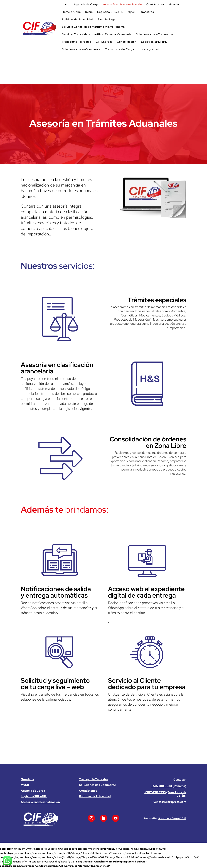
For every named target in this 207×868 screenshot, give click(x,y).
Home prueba (71, 12)
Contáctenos (156, 5)
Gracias (174, 5)
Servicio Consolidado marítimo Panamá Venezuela (97, 34)
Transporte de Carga (120, 49)
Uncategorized (149, 49)
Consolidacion (127, 42)
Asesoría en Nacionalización (123, 5)
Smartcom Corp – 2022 (172, 818)
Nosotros (147, 12)
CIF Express (104, 42)
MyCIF (132, 12)
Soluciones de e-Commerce (81, 49)
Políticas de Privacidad (77, 20)
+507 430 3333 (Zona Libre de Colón (165, 794)
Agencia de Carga (86, 5)
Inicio (66, 5)
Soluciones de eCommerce (155, 34)
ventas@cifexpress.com (170, 802)
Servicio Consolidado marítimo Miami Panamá (93, 27)
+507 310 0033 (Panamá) (169, 786)
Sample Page (107, 20)
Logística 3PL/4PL (110, 12)
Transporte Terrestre (77, 42)
